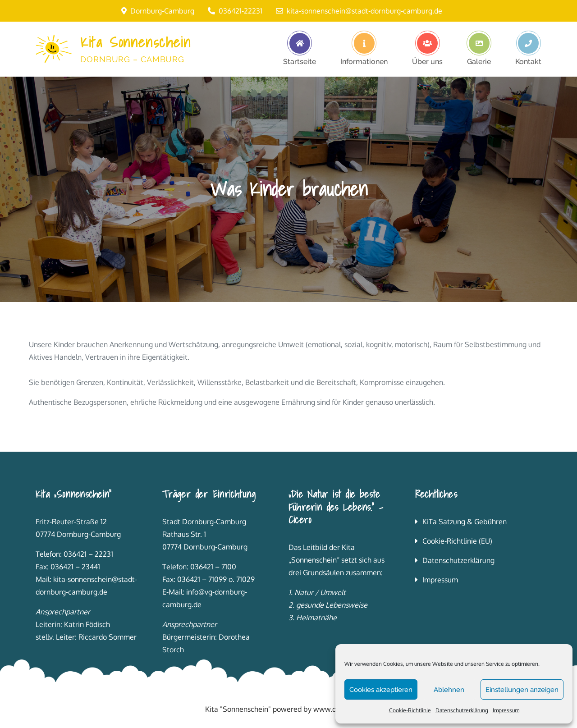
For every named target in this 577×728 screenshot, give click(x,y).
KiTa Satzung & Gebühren (465, 522)
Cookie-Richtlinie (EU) (457, 541)
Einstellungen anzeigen (522, 690)
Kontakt (528, 61)
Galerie (479, 61)
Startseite (300, 61)
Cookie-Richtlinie (410, 710)
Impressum (506, 710)
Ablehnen (449, 690)
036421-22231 (235, 11)
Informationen (364, 61)
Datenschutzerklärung (462, 710)
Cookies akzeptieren (381, 690)
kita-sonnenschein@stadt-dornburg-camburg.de (359, 11)
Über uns (427, 61)
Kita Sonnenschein (135, 42)
